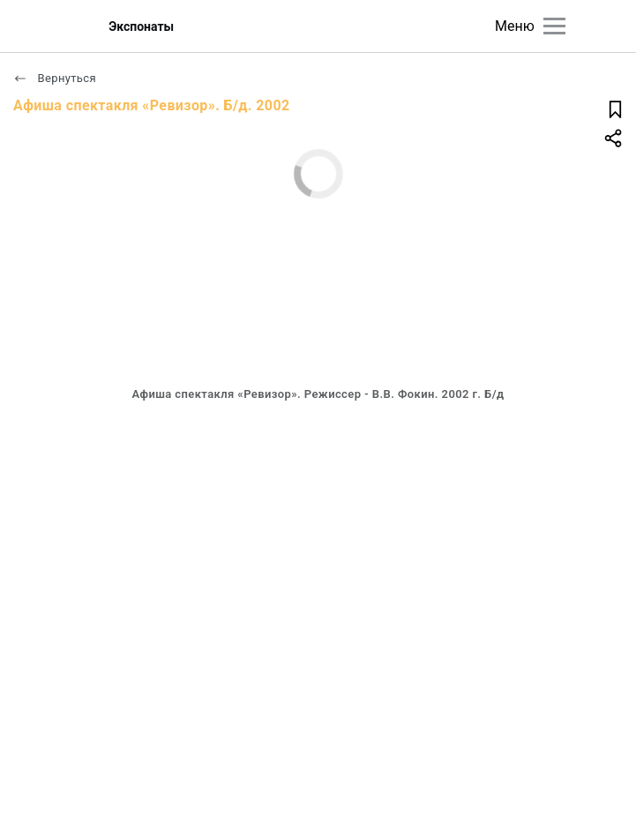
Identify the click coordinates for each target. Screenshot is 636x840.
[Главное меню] (554, 26)
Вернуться (55, 78)
